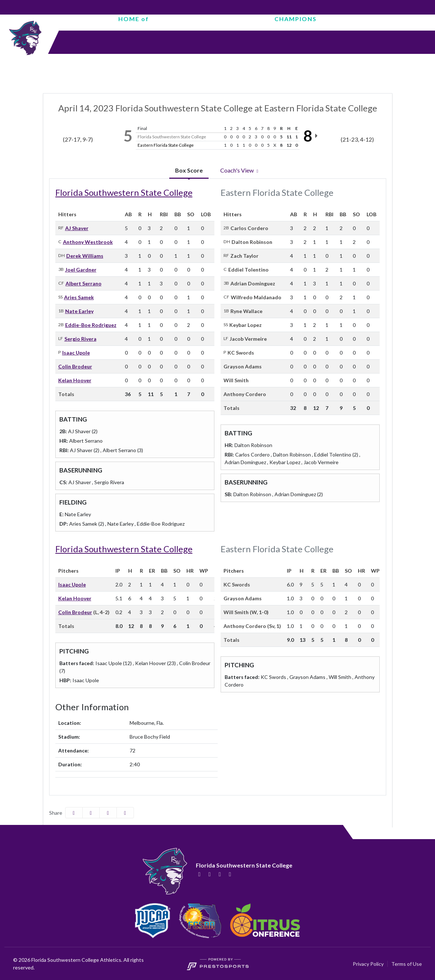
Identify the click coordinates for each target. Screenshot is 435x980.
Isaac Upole (76, 353)
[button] (125, 813)
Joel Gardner (81, 270)
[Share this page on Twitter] (91, 813)
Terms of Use (407, 964)
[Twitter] (210, 874)
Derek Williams (85, 256)
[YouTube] (230, 874)
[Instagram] (220, 874)
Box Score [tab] (189, 170)
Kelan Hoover (75, 380)
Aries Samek (79, 297)
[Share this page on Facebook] (74, 813)
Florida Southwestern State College (124, 192)
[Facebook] (199, 874)
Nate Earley (79, 311)
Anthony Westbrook (88, 242)
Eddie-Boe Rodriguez (91, 325)
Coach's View (240, 170)
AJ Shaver (77, 228)
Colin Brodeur (75, 366)
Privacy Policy (368, 964)
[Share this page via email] (108, 813)
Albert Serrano (84, 283)
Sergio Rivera (80, 339)
